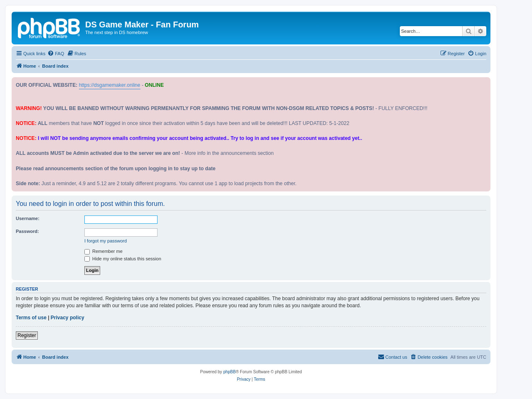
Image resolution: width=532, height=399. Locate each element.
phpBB (229, 372)
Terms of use (31, 318)
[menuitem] (56, 54)
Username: (28, 218)
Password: (27, 231)
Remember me (103, 251)
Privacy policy (68, 318)
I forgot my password (106, 241)
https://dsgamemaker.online (110, 85)
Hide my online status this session (123, 259)
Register (27, 335)
